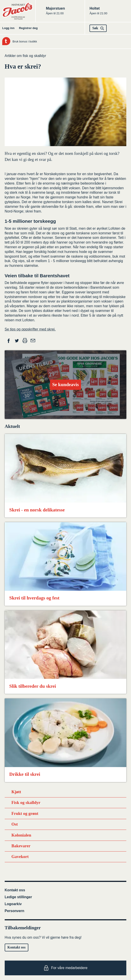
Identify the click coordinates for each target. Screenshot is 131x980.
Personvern (15, 911)
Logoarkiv (13, 904)
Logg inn (8, 28)
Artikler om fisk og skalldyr (25, 56)
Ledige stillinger (18, 897)
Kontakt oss (15, 890)
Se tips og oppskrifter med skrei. (30, 329)
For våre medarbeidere (65, 968)
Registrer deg (28, 28)
